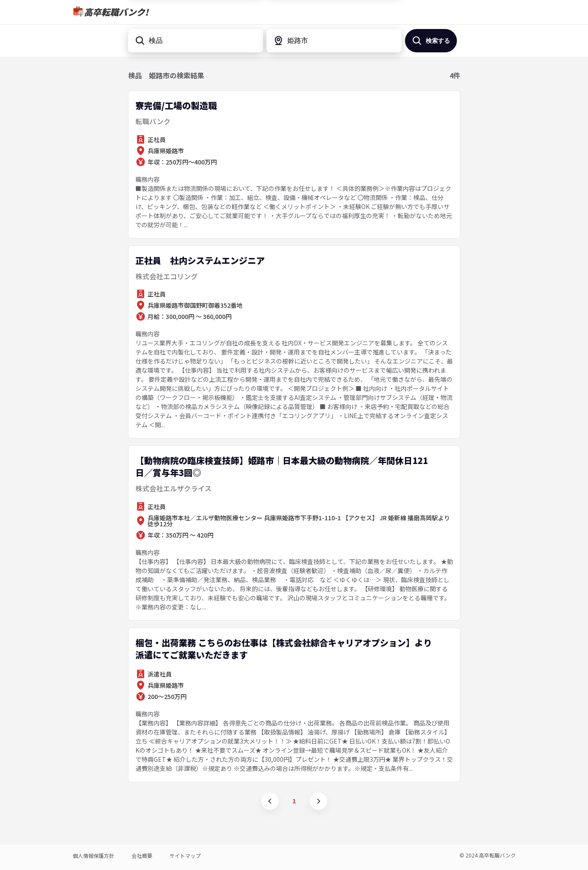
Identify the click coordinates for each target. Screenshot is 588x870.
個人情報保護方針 (93, 855)
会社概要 (142, 855)
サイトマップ (185, 855)
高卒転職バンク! (116, 12)
